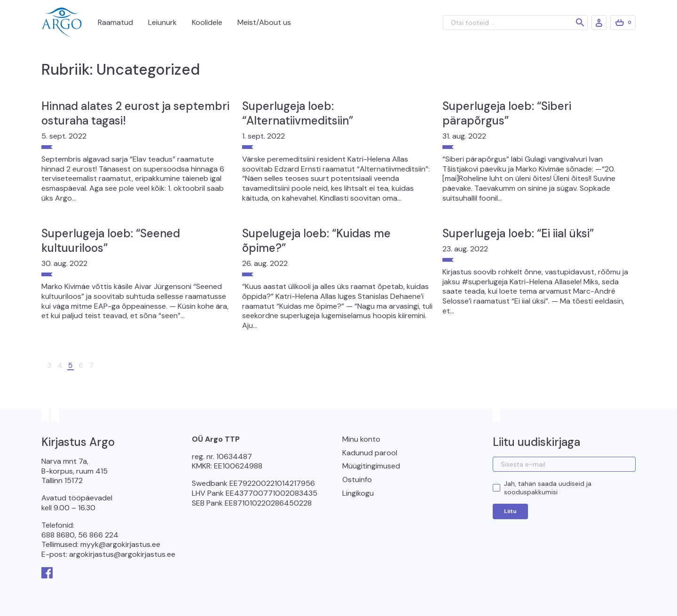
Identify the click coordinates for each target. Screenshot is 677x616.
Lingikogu (358, 493)
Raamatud (115, 22)
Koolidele (207, 22)
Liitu (510, 511)
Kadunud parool (370, 453)
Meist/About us (264, 22)
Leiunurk (162, 22)
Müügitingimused (371, 466)
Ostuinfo (357, 480)
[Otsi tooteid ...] (515, 23)
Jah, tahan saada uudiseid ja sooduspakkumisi (548, 488)
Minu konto (361, 439)
